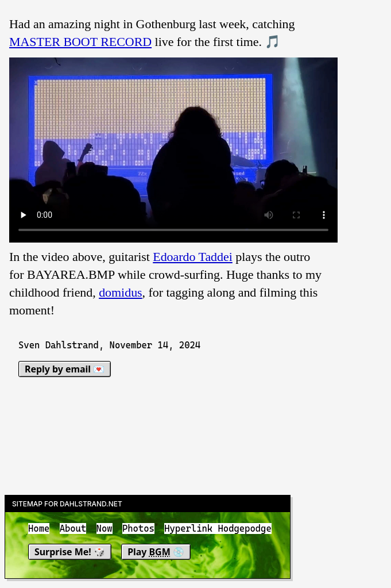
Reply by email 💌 (65, 369)
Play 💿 (156, 552)
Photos (138, 529)
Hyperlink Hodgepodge (218, 529)
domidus (120, 292)
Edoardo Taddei (193, 257)
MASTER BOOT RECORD (80, 42)
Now (104, 529)
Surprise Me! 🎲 (70, 552)
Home (39, 529)
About (73, 529)
